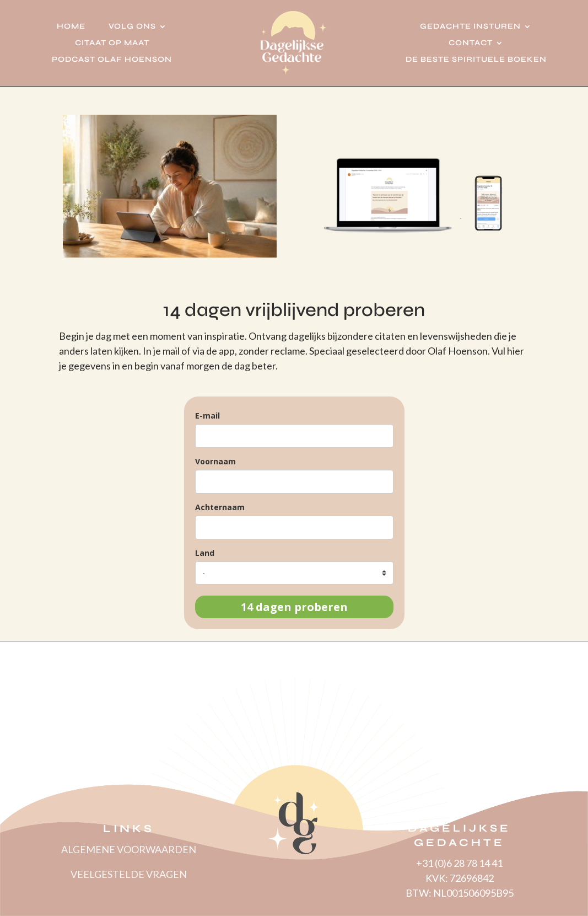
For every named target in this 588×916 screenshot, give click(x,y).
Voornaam (215, 461)
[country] (294, 573)
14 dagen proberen (294, 607)
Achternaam (220, 507)
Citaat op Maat (112, 43)
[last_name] (294, 527)
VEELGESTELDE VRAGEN (129, 874)
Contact (471, 43)
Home (71, 27)
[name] (294, 482)
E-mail (207, 416)
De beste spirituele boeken (476, 60)
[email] (294, 436)
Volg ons (132, 27)
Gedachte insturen (470, 27)
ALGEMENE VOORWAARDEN (129, 849)
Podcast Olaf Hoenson (112, 60)
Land (205, 553)
